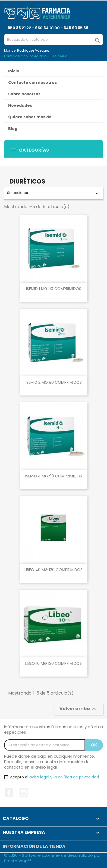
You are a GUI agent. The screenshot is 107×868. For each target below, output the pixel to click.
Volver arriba (78, 709)
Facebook (9, 793)
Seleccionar (53, 193)
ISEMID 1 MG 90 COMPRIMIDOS (54, 289)
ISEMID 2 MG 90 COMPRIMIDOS (54, 382)
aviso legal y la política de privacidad (64, 777)
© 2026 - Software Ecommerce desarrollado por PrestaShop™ (52, 858)
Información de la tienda (34, 846)
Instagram (24, 793)
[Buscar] (53, 40)
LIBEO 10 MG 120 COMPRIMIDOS (53, 663)
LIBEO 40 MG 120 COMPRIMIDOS (53, 570)
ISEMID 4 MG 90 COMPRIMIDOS (54, 476)
